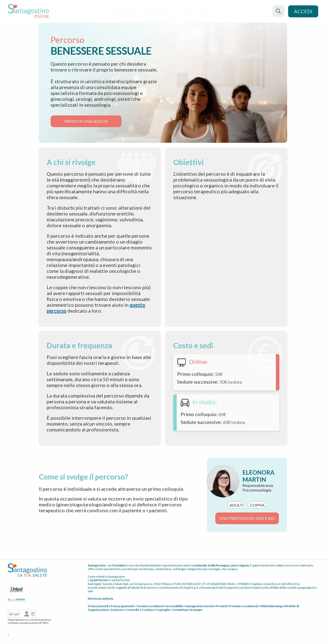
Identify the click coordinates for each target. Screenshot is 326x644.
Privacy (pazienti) (122, 606)
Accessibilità (174, 606)
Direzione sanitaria (100, 598)
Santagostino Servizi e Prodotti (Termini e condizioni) (222, 606)
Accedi (303, 11)
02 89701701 (99, 580)
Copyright (163, 610)
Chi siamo (123, 11)
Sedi (185, 11)
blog (205, 11)
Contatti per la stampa (187, 610)
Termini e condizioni (150, 606)
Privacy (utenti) (98, 606)
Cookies (148, 610)
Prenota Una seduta (86, 121)
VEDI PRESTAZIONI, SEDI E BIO (247, 518)
